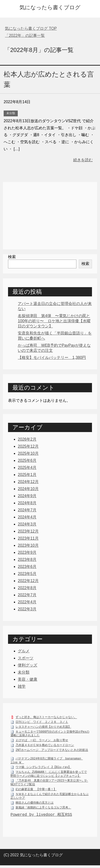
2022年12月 (28, 581)
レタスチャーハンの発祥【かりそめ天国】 (43, 728)
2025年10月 (28, 453)
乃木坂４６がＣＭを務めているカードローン (45, 746)
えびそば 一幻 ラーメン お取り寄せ (42, 741)
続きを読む (83, 160)
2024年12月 (28, 482)
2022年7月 (27, 595)
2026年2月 (27, 439)
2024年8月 (27, 503)
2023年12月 (28, 531)
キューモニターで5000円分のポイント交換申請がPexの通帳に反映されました (50, 735)
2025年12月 (28, 446)
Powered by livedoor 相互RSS (41, 816)
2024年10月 (28, 489)
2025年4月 (27, 468)
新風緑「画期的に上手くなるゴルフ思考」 (43, 809)
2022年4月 (27, 602)
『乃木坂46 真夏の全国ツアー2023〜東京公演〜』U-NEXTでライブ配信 (49, 784)
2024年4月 (27, 517)
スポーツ (26, 658)
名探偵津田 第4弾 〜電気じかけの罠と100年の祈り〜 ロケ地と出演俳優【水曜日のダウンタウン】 (54, 321)
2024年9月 (27, 496)
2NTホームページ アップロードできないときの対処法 (52, 751)
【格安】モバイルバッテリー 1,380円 (52, 358)
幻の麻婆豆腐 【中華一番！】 (36, 790)
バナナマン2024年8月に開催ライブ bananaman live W (47, 762)
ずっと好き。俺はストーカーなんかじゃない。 (46, 718)
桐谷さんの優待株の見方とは (35, 804)
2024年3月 (27, 524)
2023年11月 (28, 538)
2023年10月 (28, 545)
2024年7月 (27, 510)
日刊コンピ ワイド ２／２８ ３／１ (42, 723)
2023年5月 (27, 574)
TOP (31, 28)
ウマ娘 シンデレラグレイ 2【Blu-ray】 (43, 768)
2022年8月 (27, 588)
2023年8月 (27, 560)
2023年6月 (27, 567)
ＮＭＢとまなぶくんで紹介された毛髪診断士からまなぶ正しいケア (50, 797)
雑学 (22, 686)
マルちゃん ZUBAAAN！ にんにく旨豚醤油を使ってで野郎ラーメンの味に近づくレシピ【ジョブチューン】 (49, 775)
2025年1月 (27, 475)
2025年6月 (27, 460)
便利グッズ (27, 665)
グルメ (24, 651)
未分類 (11, 113)
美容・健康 (27, 679)
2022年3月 (27, 609)
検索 (12, 257)
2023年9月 (27, 552)
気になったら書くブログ (50, 7)
